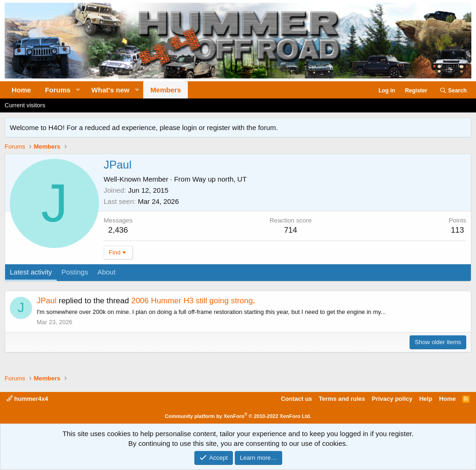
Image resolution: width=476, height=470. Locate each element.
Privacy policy (392, 399)
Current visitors (25, 105)
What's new (111, 90)
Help (426, 399)
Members (165, 90)
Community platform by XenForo (238, 416)
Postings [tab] (75, 272)
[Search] (453, 91)
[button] (78, 90)
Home (21, 90)
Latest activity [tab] (31, 272)
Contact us (296, 399)
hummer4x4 (27, 399)
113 (457, 230)
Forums (58, 90)
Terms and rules (342, 399)
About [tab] (106, 272)
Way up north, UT (220, 179)
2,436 (118, 230)
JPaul (47, 301)
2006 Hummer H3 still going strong (192, 301)
